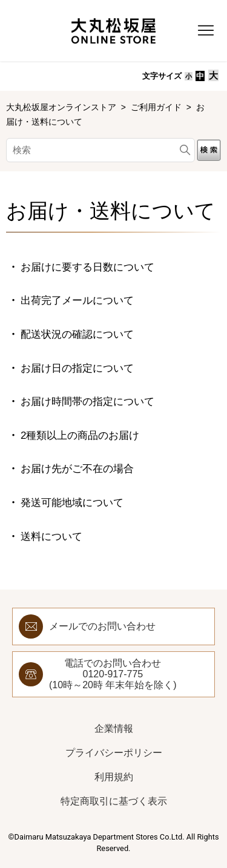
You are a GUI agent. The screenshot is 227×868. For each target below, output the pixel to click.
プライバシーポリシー (114, 753)
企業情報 (114, 728)
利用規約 (114, 777)
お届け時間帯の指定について (87, 402)
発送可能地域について (72, 503)
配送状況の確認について (77, 334)
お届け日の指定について (77, 368)
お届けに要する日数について (87, 267)
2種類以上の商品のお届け (80, 436)
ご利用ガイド (156, 107)
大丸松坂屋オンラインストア (62, 107)
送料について (51, 537)
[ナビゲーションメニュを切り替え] (206, 31)
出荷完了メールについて (77, 301)
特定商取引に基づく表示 (114, 801)
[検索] (100, 150)
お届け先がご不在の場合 (77, 469)
